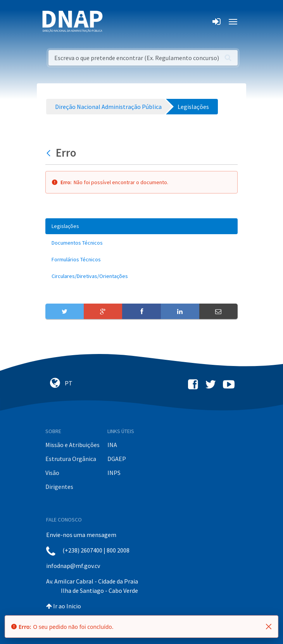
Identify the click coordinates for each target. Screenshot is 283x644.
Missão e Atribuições (72, 445)
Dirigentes (59, 487)
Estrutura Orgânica (71, 459)
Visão (52, 473)
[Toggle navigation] (114, 22)
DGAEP (117, 459)
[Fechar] (269, 627)
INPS (114, 473)
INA (112, 445)
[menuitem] (141, 226)
